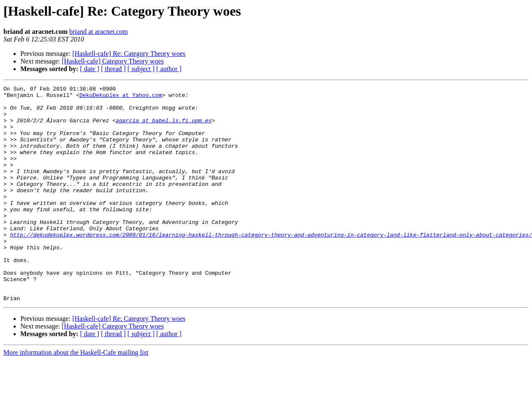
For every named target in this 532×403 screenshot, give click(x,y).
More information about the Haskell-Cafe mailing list (76, 396)
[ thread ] (113, 69)
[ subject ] (141, 69)
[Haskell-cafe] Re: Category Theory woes (129, 54)
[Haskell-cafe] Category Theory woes (113, 61)
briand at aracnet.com (99, 32)
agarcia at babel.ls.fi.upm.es (163, 128)
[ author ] (169, 69)
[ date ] (90, 69)
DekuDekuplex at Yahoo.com (121, 97)
